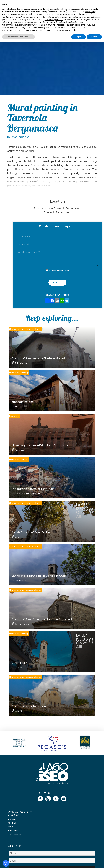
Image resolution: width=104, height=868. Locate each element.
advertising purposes (54, 20)
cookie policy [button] (90, 12)
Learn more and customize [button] (18, 37)
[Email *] (52, 861)
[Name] (52, 853)
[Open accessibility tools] (6, 863)
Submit (57, 282)
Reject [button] (79, 37)
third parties (49, 14)
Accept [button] (94, 37)
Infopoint (12, 819)
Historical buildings (18, 137)
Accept (59, 271)
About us (12, 823)
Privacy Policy (63, 271)
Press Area (13, 830)
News (10, 827)
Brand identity (14, 834)
